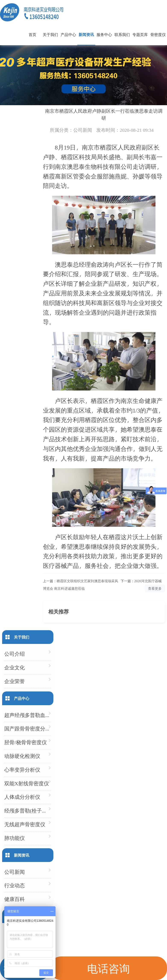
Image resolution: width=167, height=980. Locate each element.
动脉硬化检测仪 (22, 756)
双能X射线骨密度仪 (27, 783)
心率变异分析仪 (22, 770)
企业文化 (15, 667)
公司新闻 (83, 130)
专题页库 (140, 34)
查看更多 (155, 588)
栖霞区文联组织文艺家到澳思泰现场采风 (87, 581)
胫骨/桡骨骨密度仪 (26, 742)
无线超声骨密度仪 (25, 824)
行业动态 (15, 885)
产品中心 (68, 34)
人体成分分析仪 (22, 797)
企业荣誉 (15, 681)
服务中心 (104, 34)
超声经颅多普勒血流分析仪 (28, 715)
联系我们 (122, 34)
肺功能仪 (15, 838)
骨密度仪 (158, 34)
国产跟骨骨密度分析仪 (28, 728)
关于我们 (50, 34)
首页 (32, 34)
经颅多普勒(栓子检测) (28, 810)
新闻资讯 (86, 34)
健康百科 (15, 899)
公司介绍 (15, 654)
